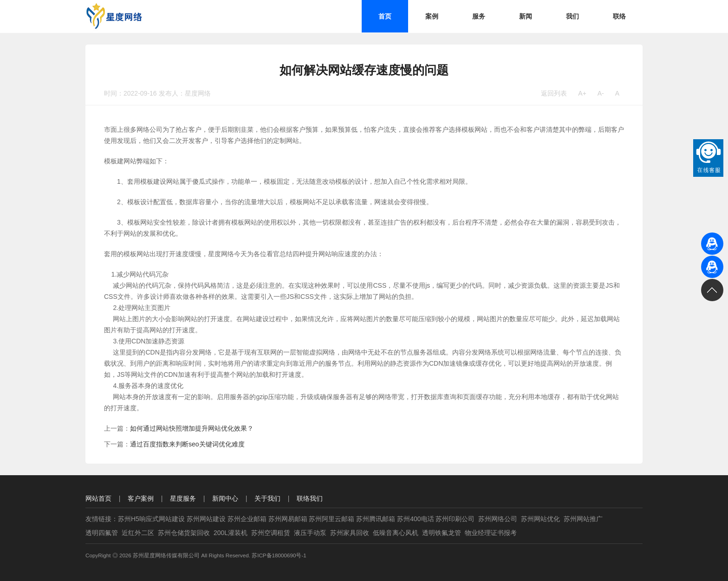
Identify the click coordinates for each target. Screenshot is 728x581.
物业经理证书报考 (491, 533)
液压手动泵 (310, 533)
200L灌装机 (231, 533)
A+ (582, 93)
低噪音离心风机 (396, 533)
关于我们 (267, 498)
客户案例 (141, 498)
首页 (385, 16)
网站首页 (98, 498)
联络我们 (310, 498)
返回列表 (554, 93)
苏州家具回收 (350, 533)
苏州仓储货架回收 (184, 533)
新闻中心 (225, 498)
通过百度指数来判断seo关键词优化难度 (187, 444)
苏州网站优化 (540, 519)
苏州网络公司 (498, 519)
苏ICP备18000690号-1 (279, 555)
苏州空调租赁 (271, 533)
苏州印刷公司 (455, 519)
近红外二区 (138, 533)
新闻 (526, 16)
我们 (572, 16)
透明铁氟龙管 (442, 533)
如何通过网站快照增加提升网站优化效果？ (192, 428)
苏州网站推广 (583, 519)
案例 (432, 16)
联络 (619, 16)
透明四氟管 (102, 533)
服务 (479, 16)
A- (601, 93)
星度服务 (183, 498)
